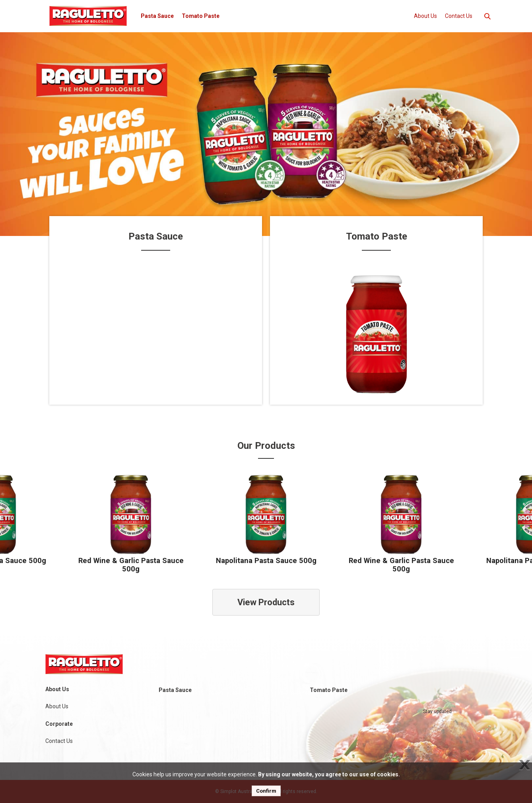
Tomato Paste (201, 16)
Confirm (266, 791)
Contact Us (459, 16)
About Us (425, 16)
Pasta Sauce (157, 16)
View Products (266, 602)
